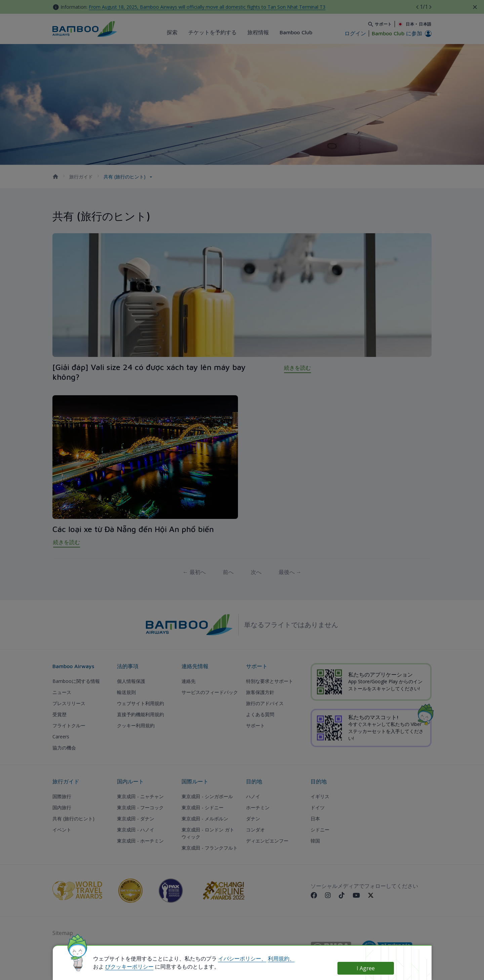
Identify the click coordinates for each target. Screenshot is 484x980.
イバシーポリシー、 (242, 958)
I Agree (366, 968)
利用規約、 (281, 958)
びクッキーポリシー (129, 967)
